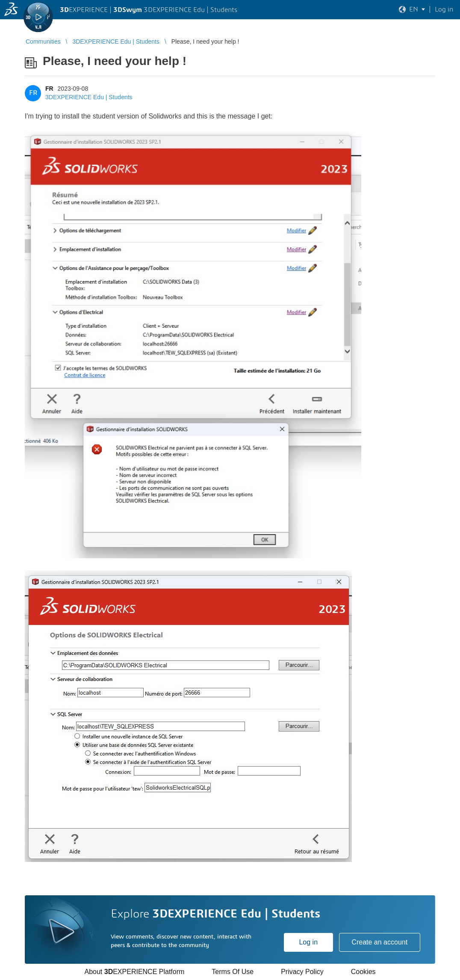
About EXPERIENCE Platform (134, 972)
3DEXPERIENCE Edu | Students (89, 97)
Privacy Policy (302, 972)
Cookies (363, 972)
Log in (308, 942)
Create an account (379, 942)
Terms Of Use (233, 972)
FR (49, 89)
